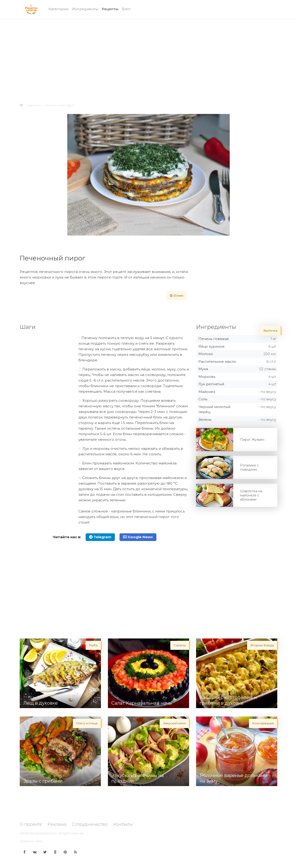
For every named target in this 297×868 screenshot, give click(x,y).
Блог (126, 9)
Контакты (123, 824)
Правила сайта (31, 841)
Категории (58, 9)
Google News (138, 537)
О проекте (31, 824)
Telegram (100, 537)
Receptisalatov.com (43, 833)
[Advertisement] (148, 56)
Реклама (57, 824)
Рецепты (111, 9)
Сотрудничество (90, 824)
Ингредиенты (85, 9)
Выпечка (34, 105)
